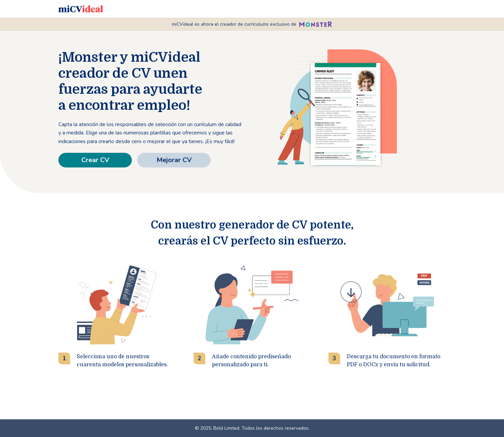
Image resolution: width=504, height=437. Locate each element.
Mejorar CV (174, 160)
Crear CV (95, 160)
